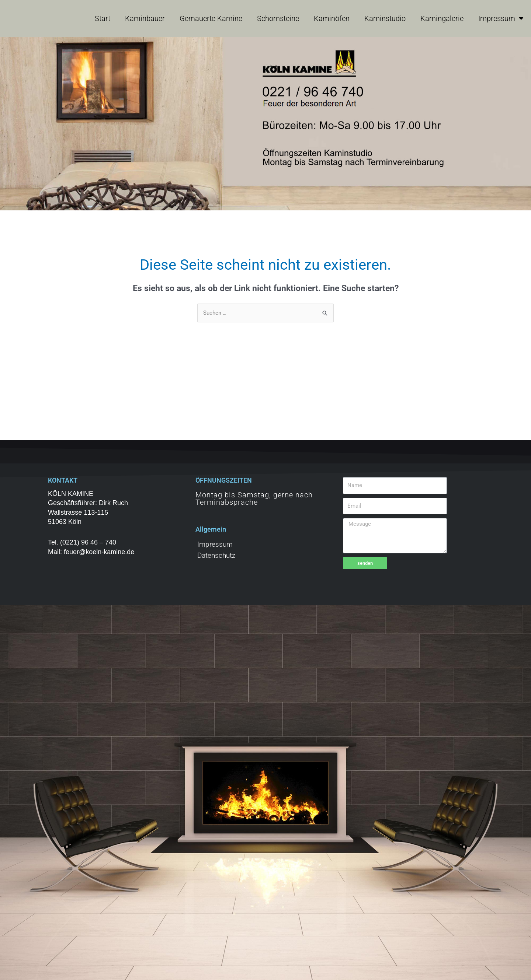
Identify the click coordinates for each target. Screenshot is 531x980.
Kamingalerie (442, 18)
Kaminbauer (145, 18)
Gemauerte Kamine (211, 18)
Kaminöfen (332, 18)
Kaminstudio (385, 18)
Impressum (501, 18)
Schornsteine (278, 18)
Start (103, 18)
